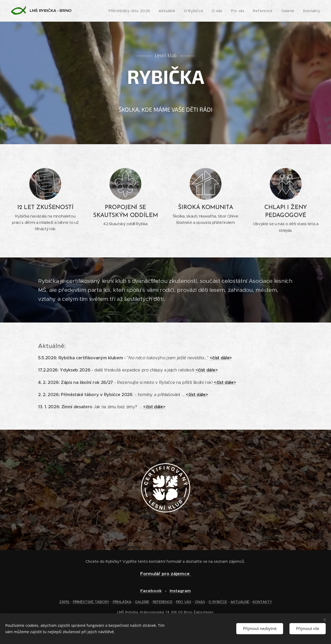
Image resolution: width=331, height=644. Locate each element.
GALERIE (142, 602)
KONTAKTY (262, 602)
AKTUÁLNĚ (240, 602)
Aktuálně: (52, 346)
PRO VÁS (184, 602)
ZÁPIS (65, 602)
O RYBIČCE (218, 602)
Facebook (151, 591)
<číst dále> (221, 358)
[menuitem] (136, 11)
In (171, 591)
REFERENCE (163, 602)
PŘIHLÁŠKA (122, 602)
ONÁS (200, 602)
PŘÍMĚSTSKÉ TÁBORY (91, 602)
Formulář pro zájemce (166, 574)
